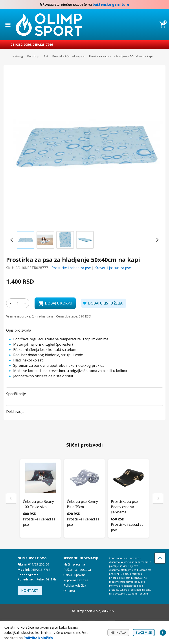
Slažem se (144, 632)
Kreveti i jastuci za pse (113, 268)
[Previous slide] (12, 240)
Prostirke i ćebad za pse (68, 56)
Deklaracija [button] (15, 412)
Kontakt (30, 591)
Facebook (154, 5)
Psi (46, 56)
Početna (6, 57)
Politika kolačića (75, 585)
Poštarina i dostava (77, 570)
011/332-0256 (21, 45)
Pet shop (33, 56)
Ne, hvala (118, 632)
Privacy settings (163, 633)
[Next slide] (157, 240)
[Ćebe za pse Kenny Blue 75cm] (84, 488)
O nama (69, 591)
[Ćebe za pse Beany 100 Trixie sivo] (40, 488)
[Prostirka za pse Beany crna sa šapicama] (129, 491)
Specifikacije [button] (16, 394)
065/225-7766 (43, 45)
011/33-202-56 (39, 564)
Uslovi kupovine (74, 575)
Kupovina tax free (76, 580)
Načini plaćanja (74, 564)
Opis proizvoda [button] (19, 330)
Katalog (18, 56)
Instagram (163, 5)
